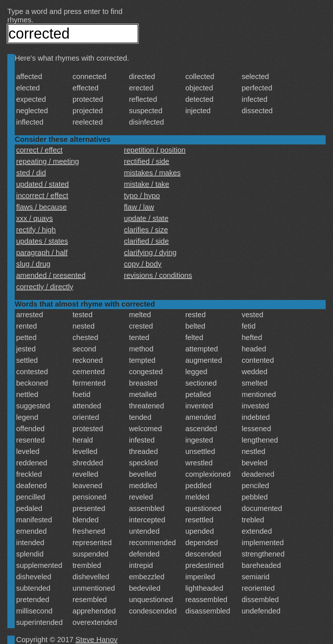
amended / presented (51, 275)
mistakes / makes (152, 173)
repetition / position (155, 150)
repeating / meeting (48, 161)
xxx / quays (35, 218)
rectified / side (147, 161)
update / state (146, 218)
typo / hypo (142, 196)
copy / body (143, 264)
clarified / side (146, 241)
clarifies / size (146, 230)
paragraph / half (42, 253)
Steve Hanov (97, 640)
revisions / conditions (158, 275)
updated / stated (42, 184)
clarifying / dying (150, 253)
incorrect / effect (42, 196)
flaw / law (139, 207)
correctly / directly (45, 287)
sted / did (31, 173)
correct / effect (39, 150)
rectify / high (36, 230)
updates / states (42, 241)
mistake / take (147, 184)
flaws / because (41, 207)
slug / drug (33, 264)
